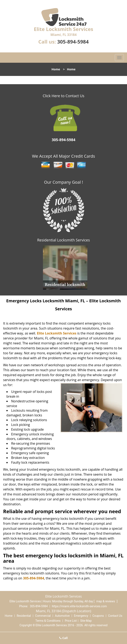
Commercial (43, 616)
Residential (24, 616)
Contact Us (115, 616)
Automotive (62, 616)
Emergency (81, 616)
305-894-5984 (73, 42)
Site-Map (86, 621)
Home (56, 69)
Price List (71, 621)
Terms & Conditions (48, 621)
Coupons (98, 616)
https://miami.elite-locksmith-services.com (79, 606)
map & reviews (106, 601)
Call (63, 638)
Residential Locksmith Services (63, 240)
